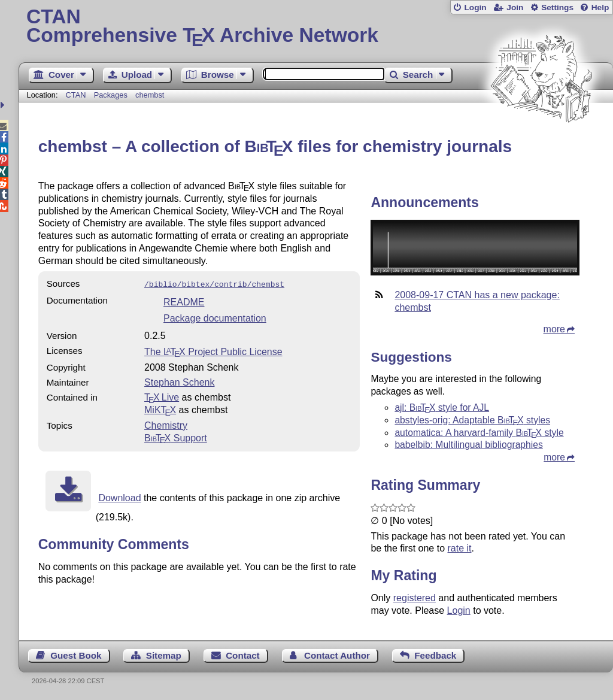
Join (515, 7)
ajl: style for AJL (442, 407)
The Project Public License (213, 351)
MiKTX (160, 409)
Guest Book (76, 655)
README (184, 301)
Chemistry (166, 424)
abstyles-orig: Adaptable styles (472, 420)
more (554, 329)
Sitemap (164, 655)
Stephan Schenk (179, 381)
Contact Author (337, 655)
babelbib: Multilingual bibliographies (468, 445)
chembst (150, 95)
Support (176, 437)
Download (119, 497)
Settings (557, 7)
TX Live (162, 396)
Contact (243, 655)
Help (600, 7)
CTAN (76, 95)
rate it (459, 548)
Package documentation (215, 317)
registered (415, 598)
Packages (112, 95)
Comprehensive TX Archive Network (316, 27)
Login (475, 7)
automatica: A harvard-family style (479, 433)
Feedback (435, 655)
